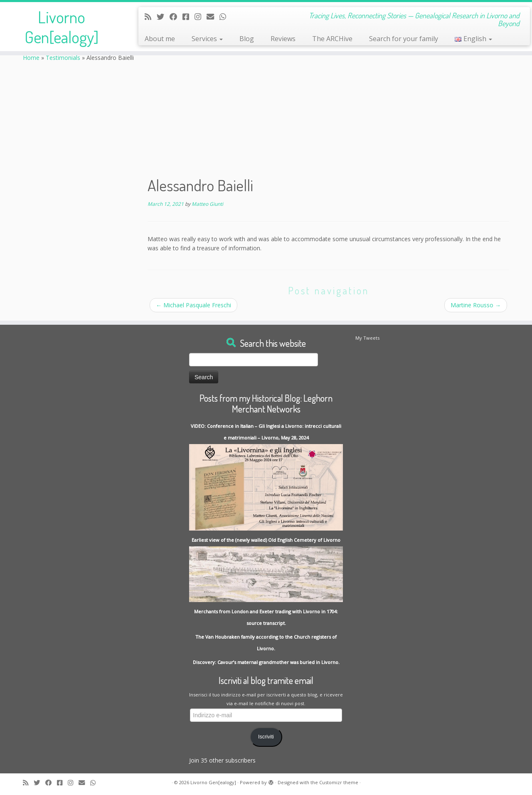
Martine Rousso (476, 305)
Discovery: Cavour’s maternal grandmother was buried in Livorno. (266, 662)
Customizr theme (339, 782)
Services (207, 39)
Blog (247, 39)
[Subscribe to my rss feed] (151, 17)
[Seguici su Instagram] (201, 17)
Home (31, 58)
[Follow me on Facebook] (176, 17)
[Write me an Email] (213, 17)
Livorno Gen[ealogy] (62, 27)
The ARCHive (332, 39)
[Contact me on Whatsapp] (225, 17)
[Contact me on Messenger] (188, 17)
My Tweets (367, 338)
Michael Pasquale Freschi (193, 305)
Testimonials (63, 58)
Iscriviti (266, 737)
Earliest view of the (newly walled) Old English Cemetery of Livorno (266, 540)
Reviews (283, 39)
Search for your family (404, 39)
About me (160, 39)
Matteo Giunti (207, 204)
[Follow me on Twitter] (163, 17)
